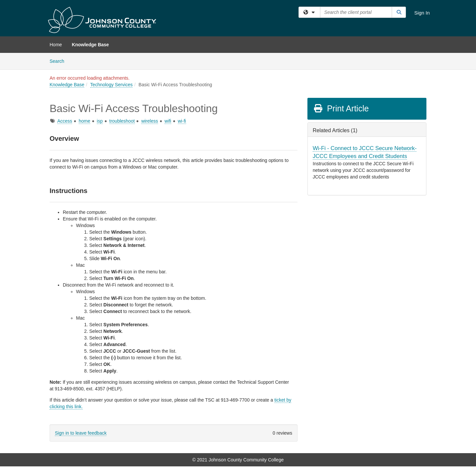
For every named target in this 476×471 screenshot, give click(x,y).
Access (65, 121)
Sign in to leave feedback (81, 433)
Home (56, 45)
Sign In (422, 13)
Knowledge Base (90, 45)
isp (100, 121)
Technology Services (111, 85)
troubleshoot (122, 121)
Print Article (341, 108)
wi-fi (182, 121)
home (84, 121)
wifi (168, 121)
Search (59, 61)
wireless (150, 121)
